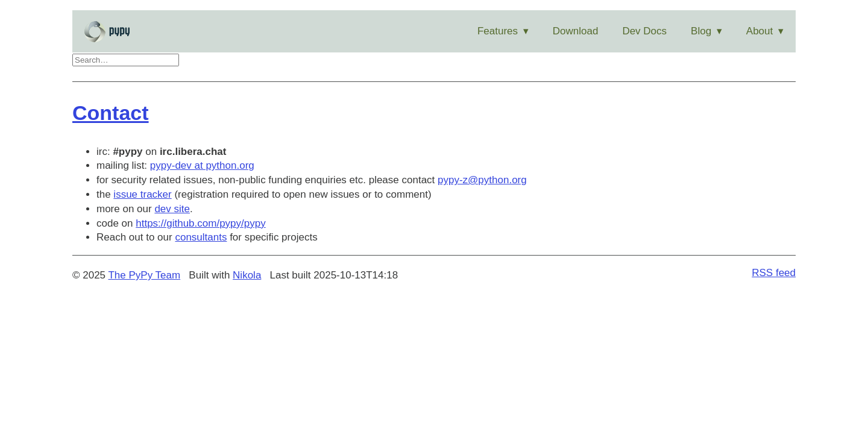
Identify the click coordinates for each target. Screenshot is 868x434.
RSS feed (774, 273)
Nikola (247, 275)
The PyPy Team (144, 275)
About (759, 31)
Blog (701, 31)
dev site (172, 209)
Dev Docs (644, 31)
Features (498, 31)
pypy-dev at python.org (202, 165)
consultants (201, 237)
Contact (111, 113)
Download (576, 31)
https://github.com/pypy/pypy (200, 223)
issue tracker (142, 194)
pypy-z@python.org (482, 180)
